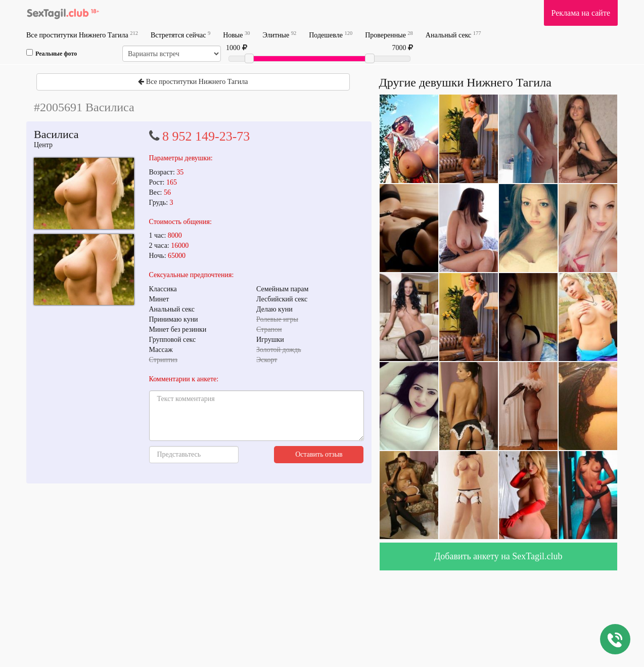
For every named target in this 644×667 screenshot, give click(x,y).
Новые (236, 35)
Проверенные (389, 35)
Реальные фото (52, 53)
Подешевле (331, 35)
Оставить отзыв (319, 454)
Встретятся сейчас (180, 35)
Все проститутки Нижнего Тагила (82, 35)
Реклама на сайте (581, 13)
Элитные (279, 35)
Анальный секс (453, 35)
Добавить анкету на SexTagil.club (498, 556)
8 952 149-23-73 (206, 136)
